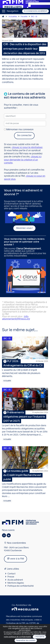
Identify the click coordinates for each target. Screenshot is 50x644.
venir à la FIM (15, 559)
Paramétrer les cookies (26, 640)
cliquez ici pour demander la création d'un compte (23, 160)
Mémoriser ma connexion (19, 130)
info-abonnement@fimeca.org (16, 318)
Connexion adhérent (35, 11)
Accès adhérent (15, 580)
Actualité (7, 381)
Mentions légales (16, 583)
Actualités (13, 17)
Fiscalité (24, 17)
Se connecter (24, 135)
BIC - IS (34, 17)
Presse (11, 577)
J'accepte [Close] (39, 637)
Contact (11, 574)
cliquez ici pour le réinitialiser (27, 147)
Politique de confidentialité (21, 586)
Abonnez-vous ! (24, 228)
